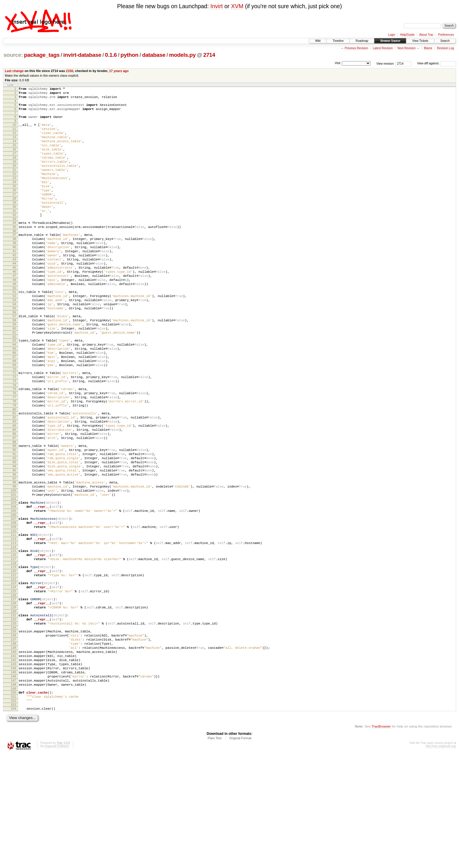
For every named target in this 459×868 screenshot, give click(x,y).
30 (14, 229)
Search (445, 41)
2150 (70, 71)
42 (14, 287)
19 (14, 175)
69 (14, 418)
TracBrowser (381, 840)
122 (13, 670)
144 (13, 774)
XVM (237, 6)
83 (14, 484)
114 (13, 632)
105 (13, 590)
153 (13, 818)
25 (14, 205)
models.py (183, 55)
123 (13, 673)
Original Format (240, 852)
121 (13, 665)
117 (13, 646)
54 (14, 345)
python (130, 55)
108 (13, 603)
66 (14, 403)
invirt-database (82, 55)
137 (13, 740)
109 (13, 608)
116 (13, 641)
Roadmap (362, 41)
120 (13, 660)
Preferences (446, 35)
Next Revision (407, 48)
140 (13, 754)
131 (13, 711)
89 (14, 512)
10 (14, 130)
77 (14, 455)
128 (13, 697)
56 (14, 355)
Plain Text (215, 852)
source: (13, 55)
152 (13, 813)
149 (13, 799)
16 (14, 160)
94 (14, 537)
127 (13, 692)
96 (14, 547)
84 (14, 489)
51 (14, 330)
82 (14, 479)
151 (13, 808)
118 (13, 651)
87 (14, 504)
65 (14, 398)
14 (14, 150)
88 (14, 509)
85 (14, 494)
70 (14, 423)
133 (13, 721)
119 (13, 655)
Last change (14, 71)
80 (14, 470)
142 (13, 764)
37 (14, 262)
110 (13, 613)
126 (13, 688)
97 (14, 552)
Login (392, 35)
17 (14, 165)
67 (14, 408)
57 (14, 359)
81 (14, 474)
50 (14, 327)
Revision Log (446, 48)
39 (14, 272)
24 (14, 200)
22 (14, 190)
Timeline (338, 41)
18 (14, 170)
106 (13, 595)
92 (14, 527)
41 (14, 282)
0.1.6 (111, 55)
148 (13, 794)
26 (14, 210)
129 (13, 702)
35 (14, 253)
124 (13, 678)
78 (14, 460)
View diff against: (437, 63)
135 (13, 730)
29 (14, 224)
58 (14, 364)
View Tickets (420, 41)
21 (14, 185)
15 (14, 155)
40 (14, 277)
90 (14, 517)
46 (14, 307)
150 (13, 803)
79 (14, 465)
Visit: (338, 63)
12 (14, 140)
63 (14, 388)
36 (14, 258)
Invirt (217, 6)
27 (14, 215)
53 (14, 340)
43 (14, 292)
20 (14, 180)
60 (14, 374)
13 (14, 145)
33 (14, 244)
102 (13, 576)
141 (13, 759)
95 (14, 542)
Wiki (318, 41)
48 (14, 317)
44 (14, 297)
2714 (209, 55)
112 (13, 622)
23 (14, 195)
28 (14, 219)
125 (13, 683)
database (154, 55)
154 (13, 822)
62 (14, 384)
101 (13, 571)
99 (14, 561)
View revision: (386, 63)
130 (13, 707)
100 (13, 566)
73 (14, 436)
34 (14, 248)
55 (14, 350)
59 (14, 369)
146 (13, 784)
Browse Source (390, 41)
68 (14, 413)
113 (13, 627)
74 (14, 441)
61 (14, 379)
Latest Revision (383, 48)
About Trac (426, 35)
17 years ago (119, 71)
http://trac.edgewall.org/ (441, 860)
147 (13, 789)
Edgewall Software (57, 860)
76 (14, 450)
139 (13, 749)
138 (13, 745)
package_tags (42, 55)
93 (14, 532)
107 (13, 598)
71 (14, 426)
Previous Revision (356, 48)
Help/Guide (407, 35)
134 (13, 726)
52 (14, 335)
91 (14, 522)
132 (13, 716)
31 (14, 234)
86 (14, 499)
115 (13, 636)
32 (14, 239)
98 (14, 556)
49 (14, 322)
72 (14, 431)
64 (14, 393)
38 (14, 267)
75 (14, 445)
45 (14, 302)
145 (13, 779)
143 (13, 769)
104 (13, 585)
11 (14, 135)
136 (13, 735)
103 (13, 580)
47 (14, 312)
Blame (428, 48)
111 (13, 617)
